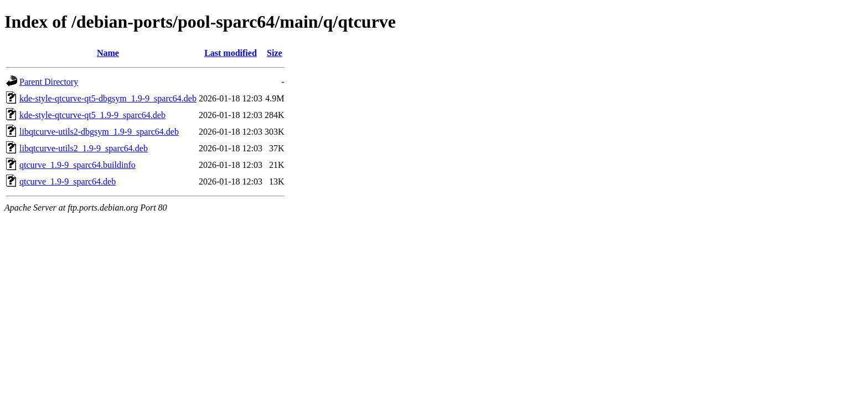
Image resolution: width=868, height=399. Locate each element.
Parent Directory (49, 82)
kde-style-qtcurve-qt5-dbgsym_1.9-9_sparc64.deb (108, 98)
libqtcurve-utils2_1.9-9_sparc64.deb (84, 148)
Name (108, 53)
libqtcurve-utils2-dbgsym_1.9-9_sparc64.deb (99, 132)
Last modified (231, 53)
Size (275, 53)
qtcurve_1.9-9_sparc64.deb (68, 181)
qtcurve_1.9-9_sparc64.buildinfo (77, 165)
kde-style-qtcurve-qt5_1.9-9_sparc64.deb (92, 115)
